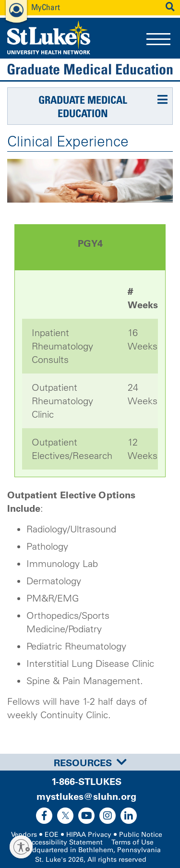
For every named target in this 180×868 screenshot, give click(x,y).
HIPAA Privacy (89, 835)
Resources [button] (90, 763)
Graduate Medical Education (90, 69)
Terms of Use (132, 842)
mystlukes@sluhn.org (86, 796)
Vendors (24, 835)
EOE (52, 835)
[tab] (90, 762)
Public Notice (141, 835)
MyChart (46, 7)
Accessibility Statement (65, 842)
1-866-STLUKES (86, 782)
